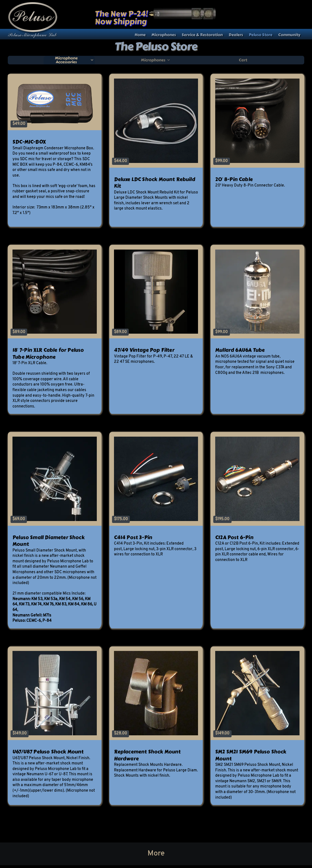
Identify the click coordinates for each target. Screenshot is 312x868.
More (156, 854)
